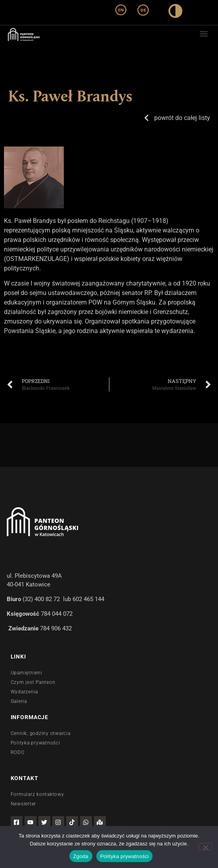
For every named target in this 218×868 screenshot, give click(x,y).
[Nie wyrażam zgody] (205, 847)
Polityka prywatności (125, 856)
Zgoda (81, 856)
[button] (204, 33)
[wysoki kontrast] (175, 12)
